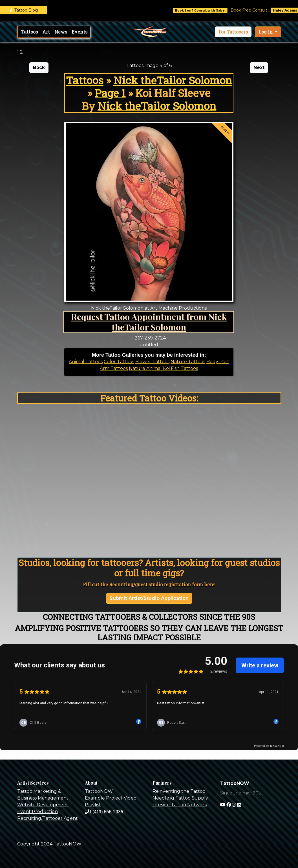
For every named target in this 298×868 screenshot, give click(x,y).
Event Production (37, 812)
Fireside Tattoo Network (180, 805)
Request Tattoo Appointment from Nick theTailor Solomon (149, 322)
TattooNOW (99, 791)
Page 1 (110, 93)
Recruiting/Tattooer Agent (48, 818)
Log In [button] (266, 32)
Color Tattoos (119, 362)
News (61, 32)
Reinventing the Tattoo (179, 791)
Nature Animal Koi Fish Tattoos (163, 368)
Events (80, 32)
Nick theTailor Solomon (173, 80)
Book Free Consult (256, 10)
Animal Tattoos (86, 362)
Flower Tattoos (152, 362)
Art (46, 32)
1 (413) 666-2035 (104, 812)
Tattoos (29, 32)
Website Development (43, 805)
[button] (233, 32)
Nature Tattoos (188, 362)
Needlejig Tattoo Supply (180, 798)
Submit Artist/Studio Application (149, 598)
